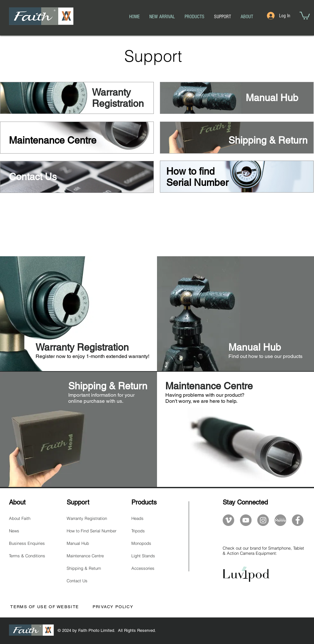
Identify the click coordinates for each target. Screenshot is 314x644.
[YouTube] (246, 520)
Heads (137, 518)
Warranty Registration (87, 518)
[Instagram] (263, 520)
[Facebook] (298, 520)
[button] (305, 15)
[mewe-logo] (280, 520)
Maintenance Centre (85, 556)
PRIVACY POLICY (113, 607)
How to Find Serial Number (91, 531)
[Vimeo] (228, 520)
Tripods (138, 531)
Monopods (141, 543)
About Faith (20, 518)
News (14, 531)
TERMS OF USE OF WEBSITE (44, 607)
